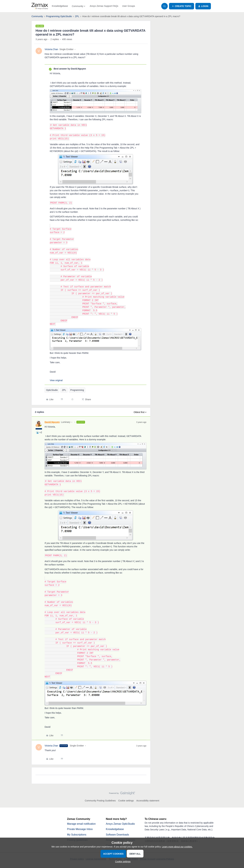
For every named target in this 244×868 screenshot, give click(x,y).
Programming (77, 390)
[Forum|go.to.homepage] (40, 6)
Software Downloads (118, 835)
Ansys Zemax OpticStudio (121, 824)
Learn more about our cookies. (177, 847)
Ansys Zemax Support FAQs (104, 6)
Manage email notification (82, 824)
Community (37, 16)
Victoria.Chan (51, 49)
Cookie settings (126, 801)
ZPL (77, 16)
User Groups (129, 6)
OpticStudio (52, 390)
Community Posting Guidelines (100, 801)
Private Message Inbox (80, 829)
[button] (182, 6)
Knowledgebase (60, 6)
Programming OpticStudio (59, 16)
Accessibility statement (148, 801)
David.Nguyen (52, 422)
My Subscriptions (77, 835)
